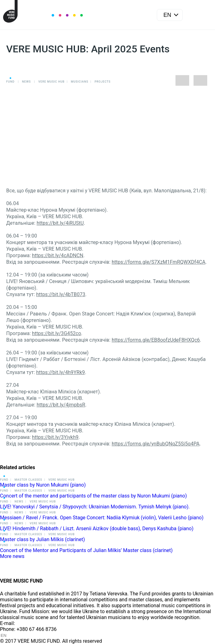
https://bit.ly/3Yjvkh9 (55, 437)
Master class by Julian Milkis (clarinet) (42, 539)
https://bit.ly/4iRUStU (60, 223)
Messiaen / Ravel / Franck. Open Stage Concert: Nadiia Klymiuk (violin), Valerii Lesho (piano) (102, 518)
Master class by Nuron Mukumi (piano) (43, 485)
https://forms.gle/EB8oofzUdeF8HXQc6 (156, 340)
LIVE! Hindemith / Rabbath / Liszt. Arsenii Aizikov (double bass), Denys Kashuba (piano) (97, 529)
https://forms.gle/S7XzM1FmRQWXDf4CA (159, 262)
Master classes (28, 480)
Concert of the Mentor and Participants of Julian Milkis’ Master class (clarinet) (86, 550)
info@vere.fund (33, 623)
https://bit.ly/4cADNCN (58, 255)
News (26, 82)
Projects (103, 82)
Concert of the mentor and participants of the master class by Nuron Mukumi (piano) (93, 496)
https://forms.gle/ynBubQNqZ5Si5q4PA (156, 444)
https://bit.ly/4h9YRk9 (61, 372)
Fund (10, 82)
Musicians (80, 82)
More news (12, 556)
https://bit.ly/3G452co (57, 333)
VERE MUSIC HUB (51, 82)
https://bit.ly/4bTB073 (61, 294)
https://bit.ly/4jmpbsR (61, 405)
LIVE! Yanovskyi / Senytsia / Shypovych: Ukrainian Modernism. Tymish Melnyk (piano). (95, 507)
